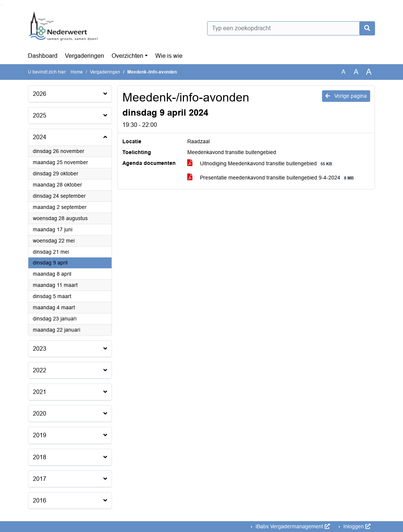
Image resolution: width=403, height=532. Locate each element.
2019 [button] (40, 435)
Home (77, 72)
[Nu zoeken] (367, 28)
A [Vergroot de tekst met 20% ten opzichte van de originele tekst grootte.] (356, 72)
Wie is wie (169, 56)
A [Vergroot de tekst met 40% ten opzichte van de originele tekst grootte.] (369, 72)
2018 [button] (40, 457)
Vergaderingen (85, 56)
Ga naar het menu (2, 5)
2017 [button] (40, 479)
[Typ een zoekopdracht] (291, 28)
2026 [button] (40, 94)
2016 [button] (40, 500)
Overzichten (127, 56)
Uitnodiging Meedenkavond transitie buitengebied (261, 164)
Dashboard (43, 56)
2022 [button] (40, 370)
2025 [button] (40, 115)
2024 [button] (40, 137)
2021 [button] (40, 392)
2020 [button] (40, 414)
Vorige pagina (346, 96)
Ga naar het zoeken (1, 5)
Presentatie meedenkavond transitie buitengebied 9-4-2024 (272, 178)
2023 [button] (40, 349)
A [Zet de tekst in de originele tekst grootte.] (343, 72)
